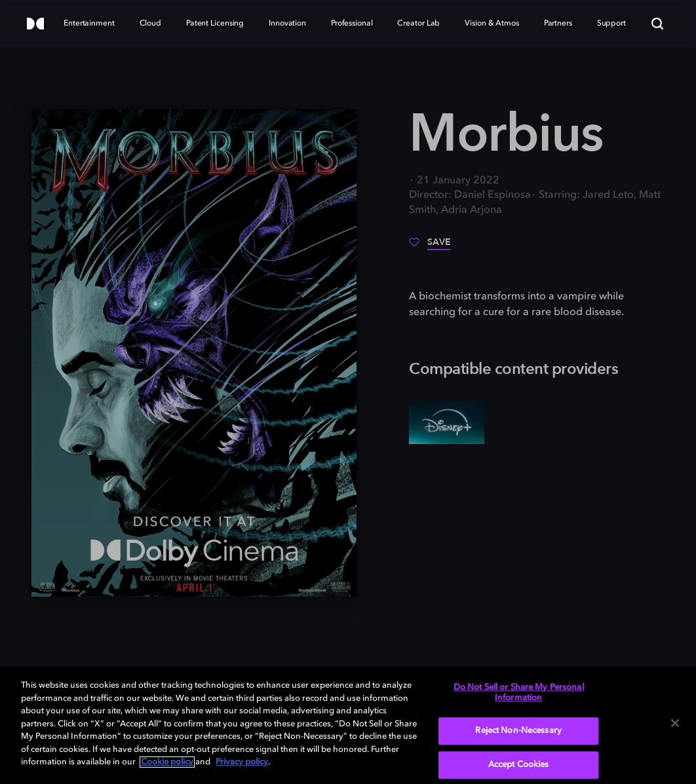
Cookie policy (167, 762)
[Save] (430, 247)
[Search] (657, 24)
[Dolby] (35, 25)
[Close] (675, 723)
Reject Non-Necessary (518, 731)
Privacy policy (242, 762)
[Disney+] (447, 423)
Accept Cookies (519, 765)
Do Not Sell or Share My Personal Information (519, 693)
